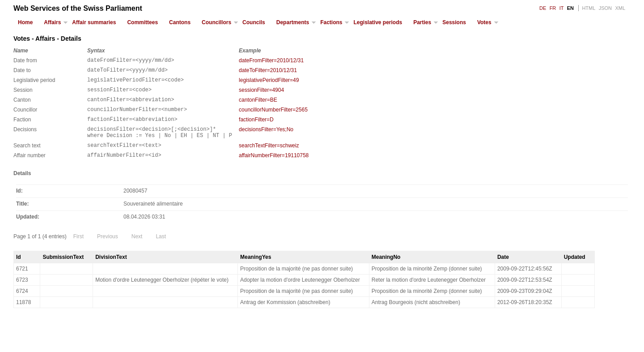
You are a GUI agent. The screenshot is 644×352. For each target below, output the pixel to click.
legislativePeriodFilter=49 (269, 83)
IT (562, 8)
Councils (254, 22)
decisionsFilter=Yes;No (266, 139)
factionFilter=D (256, 128)
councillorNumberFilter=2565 (273, 116)
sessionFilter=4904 (261, 94)
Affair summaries (94, 22)
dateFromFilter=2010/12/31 (271, 60)
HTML (589, 8)
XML (620, 8)
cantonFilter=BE (258, 105)
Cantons (180, 22)
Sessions (454, 22)
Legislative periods (378, 22)
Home (25, 22)
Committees (142, 22)
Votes (484, 22)
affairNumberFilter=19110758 (274, 169)
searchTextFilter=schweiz (269, 158)
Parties (422, 22)
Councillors (216, 22)
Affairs (52, 22)
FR (553, 8)
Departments (293, 22)
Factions (331, 22)
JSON (605, 8)
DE (543, 8)
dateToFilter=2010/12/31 (268, 72)
